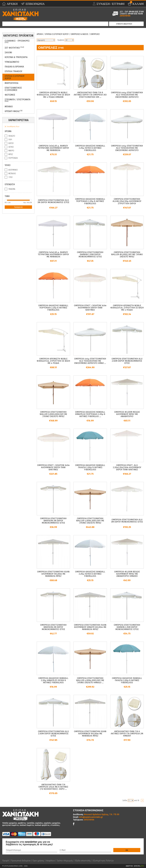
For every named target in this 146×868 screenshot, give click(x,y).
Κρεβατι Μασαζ (14, 111)
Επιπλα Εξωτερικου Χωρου (15, 77)
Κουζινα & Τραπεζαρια (16, 57)
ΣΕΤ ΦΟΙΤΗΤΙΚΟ (14, 48)
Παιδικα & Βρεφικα (14, 67)
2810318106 (125, 16)
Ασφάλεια (50, 861)
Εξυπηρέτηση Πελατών (103, 861)
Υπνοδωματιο (12, 62)
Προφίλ (6, 861)
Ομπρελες (95, 34)
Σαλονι (8, 52)
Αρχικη (40, 34)
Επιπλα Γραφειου (13, 71)
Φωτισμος (10, 95)
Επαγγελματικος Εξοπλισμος (13, 89)
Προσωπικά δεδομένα (21, 861)
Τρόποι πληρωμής (65, 861)
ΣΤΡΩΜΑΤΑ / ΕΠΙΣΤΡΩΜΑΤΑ (18, 100)
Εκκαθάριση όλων (13, 127)
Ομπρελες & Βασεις (79, 34)
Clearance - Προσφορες (17, 41)
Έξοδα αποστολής (83, 861)
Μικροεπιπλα (12, 83)
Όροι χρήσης (38, 861)
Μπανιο (9, 106)
